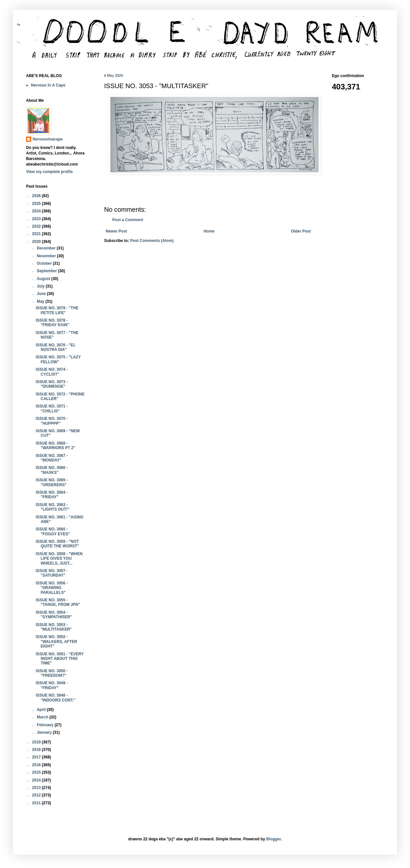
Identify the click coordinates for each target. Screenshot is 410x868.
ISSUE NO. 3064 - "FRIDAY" (52, 495)
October (45, 263)
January (45, 732)
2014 (37, 780)
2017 (37, 757)
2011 (37, 803)
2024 (37, 211)
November (47, 256)
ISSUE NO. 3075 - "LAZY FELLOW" (58, 359)
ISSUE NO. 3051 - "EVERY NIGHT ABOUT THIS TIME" (60, 659)
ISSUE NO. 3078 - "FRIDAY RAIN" (52, 323)
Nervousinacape (48, 139)
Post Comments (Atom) (152, 241)
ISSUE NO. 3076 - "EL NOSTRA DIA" (56, 347)
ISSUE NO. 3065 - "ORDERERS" (52, 482)
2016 (37, 765)
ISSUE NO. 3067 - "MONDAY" (52, 458)
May (41, 301)
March (43, 717)
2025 (37, 204)
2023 (37, 219)
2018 (37, 750)
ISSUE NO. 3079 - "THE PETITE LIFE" (57, 310)
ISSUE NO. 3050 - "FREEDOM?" (52, 673)
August (44, 279)
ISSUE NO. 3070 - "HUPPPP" (52, 421)
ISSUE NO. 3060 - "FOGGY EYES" (53, 531)
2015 (37, 772)
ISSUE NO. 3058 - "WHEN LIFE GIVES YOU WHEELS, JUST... (59, 559)
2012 (37, 795)
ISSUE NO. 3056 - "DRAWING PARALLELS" (52, 588)
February (46, 725)
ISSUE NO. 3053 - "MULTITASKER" (54, 627)
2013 (37, 788)
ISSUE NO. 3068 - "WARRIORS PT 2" (55, 446)
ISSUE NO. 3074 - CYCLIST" (52, 372)
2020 (37, 242)
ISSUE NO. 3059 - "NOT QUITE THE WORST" (57, 544)
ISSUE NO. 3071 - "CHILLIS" (52, 408)
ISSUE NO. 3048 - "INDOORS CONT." (56, 698)
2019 (37, 742)
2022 (37, 226)
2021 (37, 234)
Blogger (273, 839)
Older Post (301, 231)
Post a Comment (128, 220)
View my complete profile (49, 172)
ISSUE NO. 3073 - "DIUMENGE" (52, 384)
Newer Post (116, 231)
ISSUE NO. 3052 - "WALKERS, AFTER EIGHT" (56, 641)
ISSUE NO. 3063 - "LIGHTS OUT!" (53, 507)
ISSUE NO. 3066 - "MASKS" (52, 470)
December (47, 248)
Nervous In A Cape (48, 85)
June (42, 294)
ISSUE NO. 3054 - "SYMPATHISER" (54, 615)
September (47, 271)
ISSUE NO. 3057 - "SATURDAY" (52, 573)
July (41, 286)
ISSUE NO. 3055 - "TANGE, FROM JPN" (58, 602)
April (42, 710)
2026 (37, 196)
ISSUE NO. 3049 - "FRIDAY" (52, 685)
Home (209, 231)
